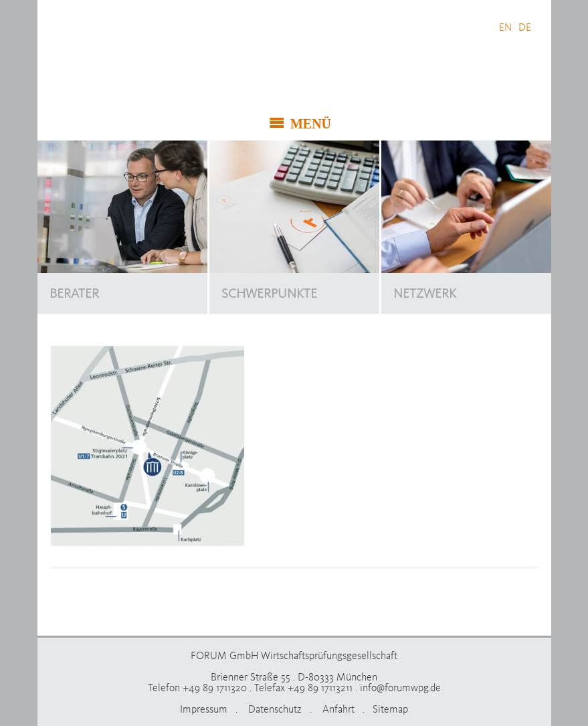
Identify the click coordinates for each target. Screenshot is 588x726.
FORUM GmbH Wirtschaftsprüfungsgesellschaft (150, 64)
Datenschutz (275, 709)
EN (505, 27)
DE (525, 27)
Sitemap (390, 709)
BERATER (74, 293)
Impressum (204, 709)
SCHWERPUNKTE (269, 293)
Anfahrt (338, 709)
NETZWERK (425, 293)
